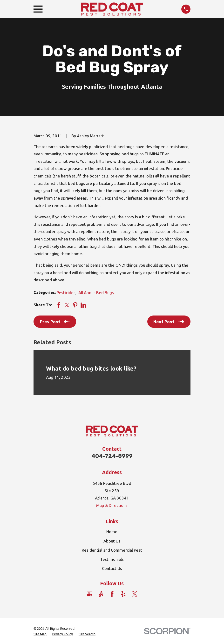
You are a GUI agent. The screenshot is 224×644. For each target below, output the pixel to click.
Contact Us (112, 568)
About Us (112, 541)
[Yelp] (123, 594)
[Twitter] (135, 594)
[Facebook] (112, 594)
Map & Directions (112, 505)
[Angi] (101, 594)
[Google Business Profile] (90, 594)
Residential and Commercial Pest (112, 550)
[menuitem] (40, 634)
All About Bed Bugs (96, 293)
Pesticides (66, 293)
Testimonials (112, 559)
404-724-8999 (112, 456)
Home (112, 532)
